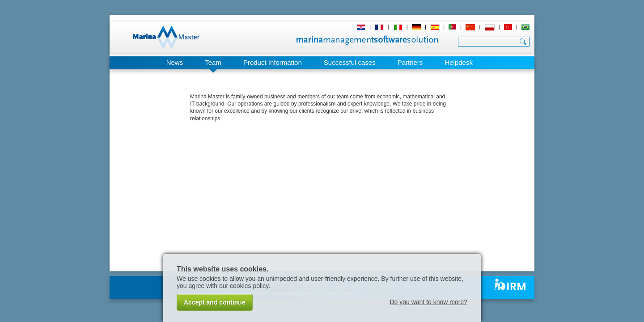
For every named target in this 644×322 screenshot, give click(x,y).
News (175, 62)
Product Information (273, 62)
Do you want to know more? (428, 302)
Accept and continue (215, 302)
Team (213, 62)
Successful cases (350, 62)
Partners (410, 62)
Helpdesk (459, 62)
